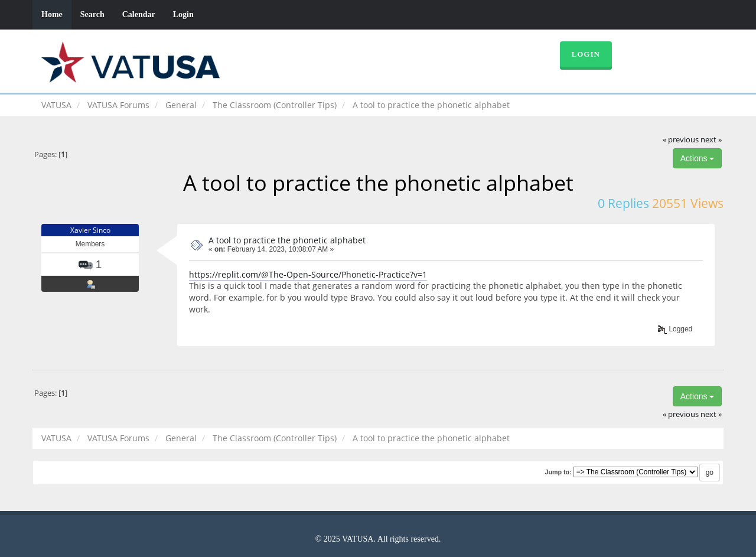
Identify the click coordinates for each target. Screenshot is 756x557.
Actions (698, 158)
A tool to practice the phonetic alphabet (287, 240)
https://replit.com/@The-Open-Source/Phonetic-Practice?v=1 (308, 274)
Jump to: (558, 472)
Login (183, 14)
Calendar (139, 14)
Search (92, 14)
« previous (681, 140)
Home (52, 14)
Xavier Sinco (90, 230)
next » (711, 140)
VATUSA (56, 105)
